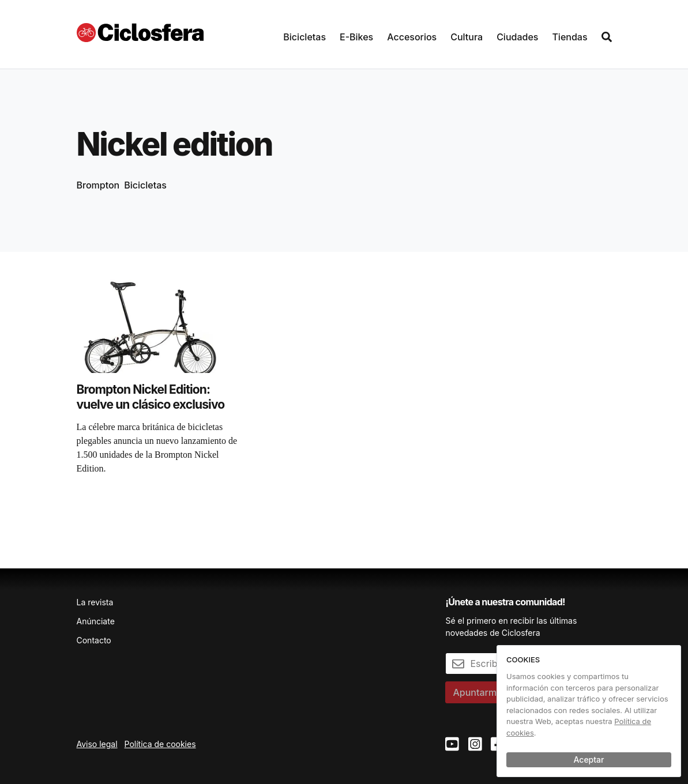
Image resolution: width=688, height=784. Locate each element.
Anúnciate (96, 621)
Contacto (94, 640)
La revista (95, 602)
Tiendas (569, 37)
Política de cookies (160, 744)
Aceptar (589, 759)
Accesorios (412, 37)
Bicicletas (304, 37)
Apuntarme (477, 692)
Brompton (98, 185)
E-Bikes (356, 37)
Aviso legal (97, 744)
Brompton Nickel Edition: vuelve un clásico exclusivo (151, 397)
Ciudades (517, 37)
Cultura (467, 37)
